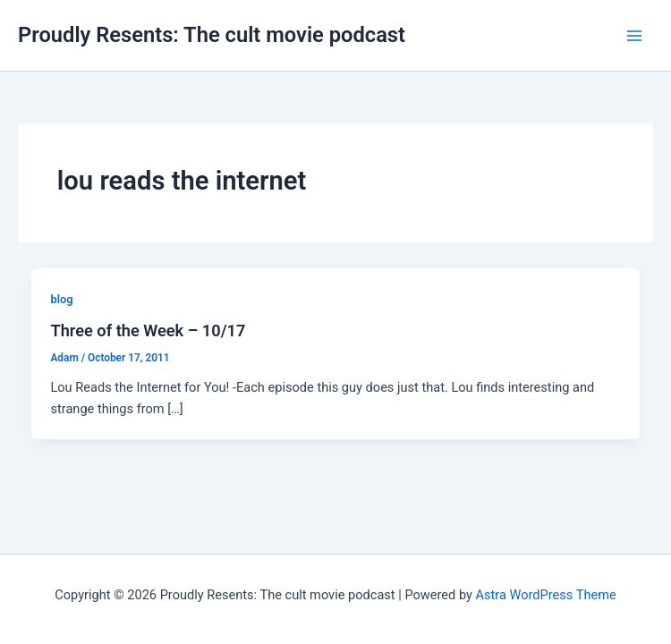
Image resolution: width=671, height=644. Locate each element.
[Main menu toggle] (634, 36)
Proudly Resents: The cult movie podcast (212, 35)
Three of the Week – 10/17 (148, 330)
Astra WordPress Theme (546, 595)
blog (61, 299)
